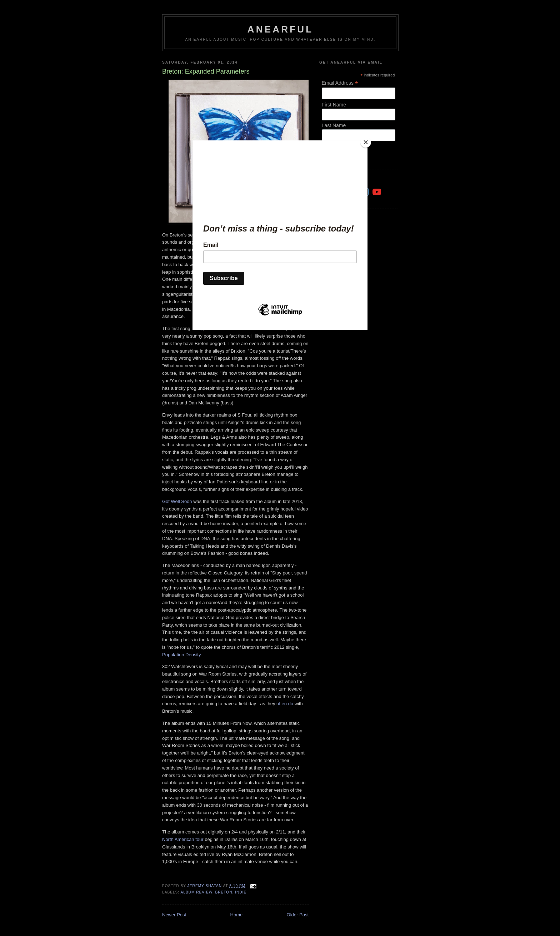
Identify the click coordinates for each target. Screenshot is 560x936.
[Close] (366, 142)
